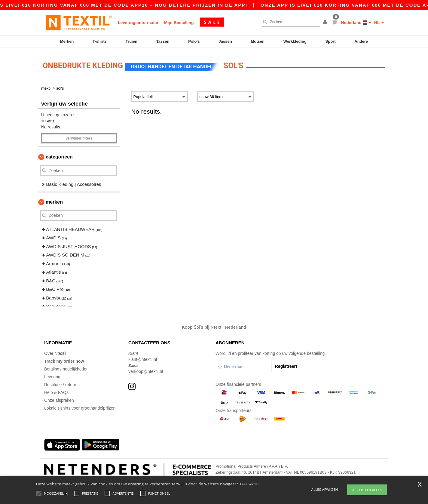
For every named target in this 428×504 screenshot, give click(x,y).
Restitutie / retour (60, 383)
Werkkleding (295, 41)
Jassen (225, 41)
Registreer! (286, 364)
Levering (52, 375)
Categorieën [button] (59, 155)
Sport (331, 41)
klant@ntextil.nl (143, 358)
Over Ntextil (55, 352)
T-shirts (100, 41)
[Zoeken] (289, 22)
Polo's (194, 41)
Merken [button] (54, 200)
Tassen (163, 41)
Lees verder (250, 484)
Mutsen (258, 41)
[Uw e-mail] (243, 365)
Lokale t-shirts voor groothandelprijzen (80, 406)
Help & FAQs (56, 391)
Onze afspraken (59, 398)
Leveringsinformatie (138, 23)
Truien (131, 41)
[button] (326, 23)
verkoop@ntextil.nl (146, 370)
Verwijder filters (79, 137)
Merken (67, 41)
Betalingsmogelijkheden (66, 367)
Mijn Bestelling (179, 23)
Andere (361, 41)
